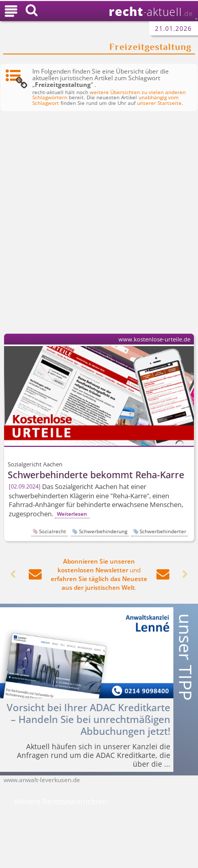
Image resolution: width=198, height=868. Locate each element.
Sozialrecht (53, 531)
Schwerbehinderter (163, 531)
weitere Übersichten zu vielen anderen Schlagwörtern (109, 95)
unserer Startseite (159, 103)
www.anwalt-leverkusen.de (42, 780)
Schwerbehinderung (103, 531)
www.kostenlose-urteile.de (154, 339)
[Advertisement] (99, 224)
